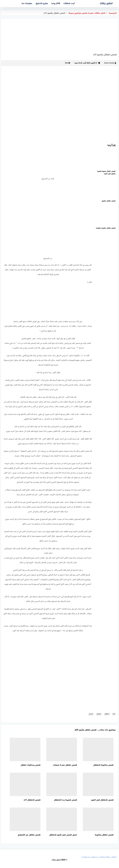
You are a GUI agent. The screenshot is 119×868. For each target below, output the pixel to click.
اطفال (107, 714)
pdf (114, 714)
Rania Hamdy (110, 63)
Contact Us (86, 857)
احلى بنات (106, 3)
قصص (91, 714)
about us (95, 857)
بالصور (99, 714)
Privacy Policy (105, 857)
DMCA (114, 857)
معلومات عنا (27, 4)
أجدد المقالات (69, 4)
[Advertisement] (59, 35)
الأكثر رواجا (56, 4)
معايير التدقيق (42, 4)
